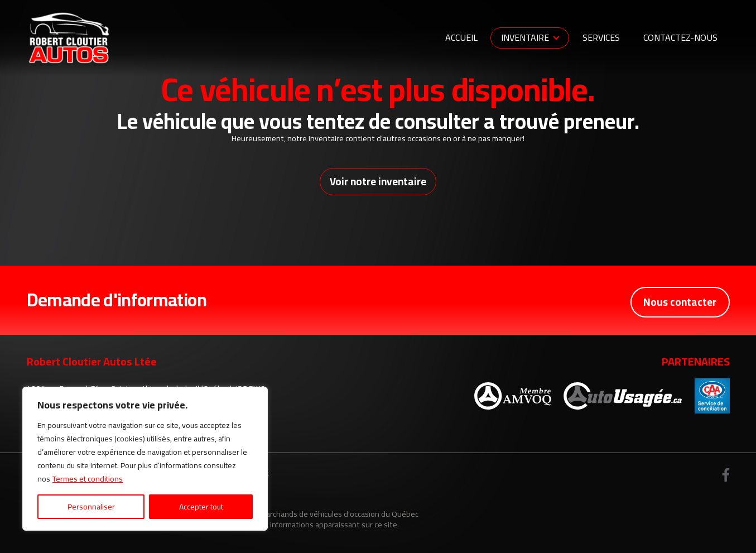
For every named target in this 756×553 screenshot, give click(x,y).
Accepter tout (201, 507)
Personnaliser (91, 507)
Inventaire (525, 37)
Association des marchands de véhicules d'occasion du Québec (311, 514)
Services (601, 37)
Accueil (461, 37)
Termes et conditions (88, 479)
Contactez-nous (680, 37)
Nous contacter (679, 301)
